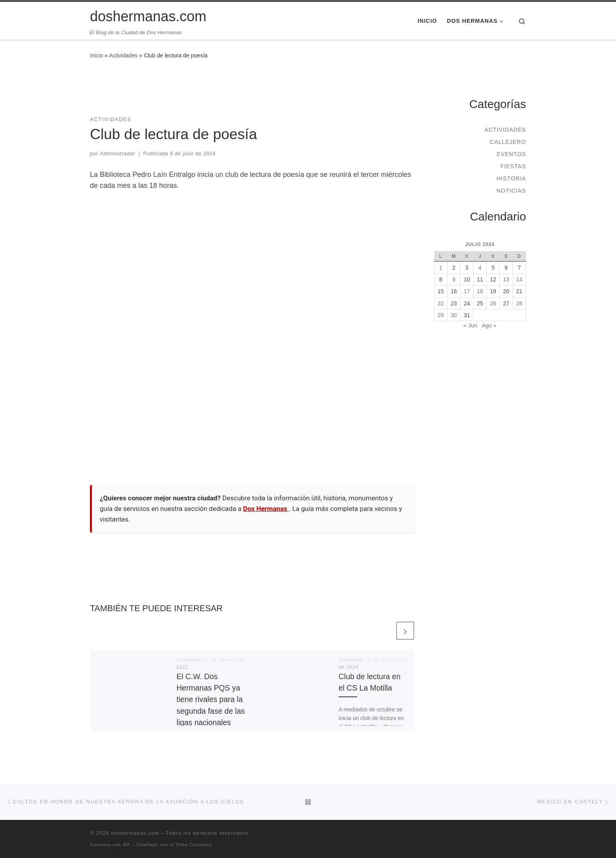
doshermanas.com (135, 833)
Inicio (96, 55)
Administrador (118, 154)
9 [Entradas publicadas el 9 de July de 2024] (454, 279)
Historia (511, 178)
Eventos (511, 154)
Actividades (123, 55)
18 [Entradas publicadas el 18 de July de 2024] (480, 291)
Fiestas (513, 166)
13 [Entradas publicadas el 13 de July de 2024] (506, 279)
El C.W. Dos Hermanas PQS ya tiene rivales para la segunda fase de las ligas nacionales (211, 699)
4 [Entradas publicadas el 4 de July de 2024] (480, 268)
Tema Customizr (194, 845)
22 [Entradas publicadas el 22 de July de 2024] (441, 303)
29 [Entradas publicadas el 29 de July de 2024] (441, 315)
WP (126, 845)
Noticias (511, 191)
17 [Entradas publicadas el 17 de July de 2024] (467, 291)
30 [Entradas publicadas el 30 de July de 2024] (454, 315)
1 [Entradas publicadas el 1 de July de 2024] (441, 268)
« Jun (470, 325)
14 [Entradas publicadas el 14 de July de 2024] (519, 279)
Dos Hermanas (266, 509)
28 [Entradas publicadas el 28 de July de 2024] (519, 303)
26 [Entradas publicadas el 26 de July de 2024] (493, 303)
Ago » (489, 325)
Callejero (508, 142)
